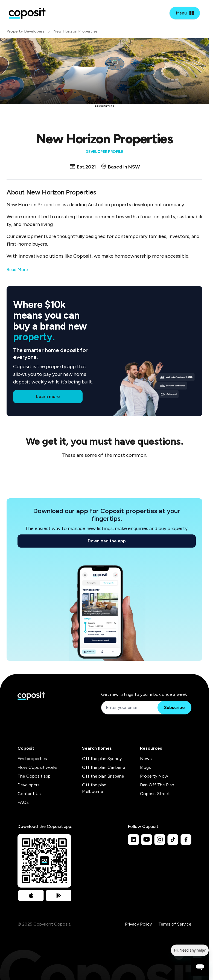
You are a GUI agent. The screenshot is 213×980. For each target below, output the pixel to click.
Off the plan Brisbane (103, 776)
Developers (29, 785)
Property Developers (26, 31)
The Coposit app (34, 776)
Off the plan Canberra (104, 767)
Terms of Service (175, 924)
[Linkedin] (133, 839)
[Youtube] (147, 839)
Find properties (32, 759)
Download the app (107, 541)
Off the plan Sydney (102, 759)
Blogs (145, 767)
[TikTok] (173, 839)
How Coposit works (37, 767)
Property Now (154, 776)
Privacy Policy (138, 924)
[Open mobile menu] (185, 13)
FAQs (23, 802)
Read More (17, 270)
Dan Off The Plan (157, 785)
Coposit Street (155, 794)
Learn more (48, 396)
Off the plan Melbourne (94, 788)
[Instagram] (160, 839)
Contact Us (29, 794)
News (146, 759)
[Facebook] (186, 839)
